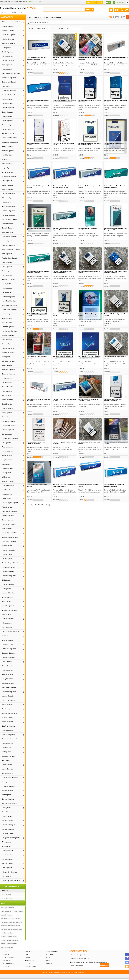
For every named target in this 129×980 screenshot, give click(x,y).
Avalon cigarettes (7, 400)
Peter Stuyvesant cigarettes (11, 632)
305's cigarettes (7, 627)
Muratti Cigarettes (7, 185)
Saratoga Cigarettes (8, 344)
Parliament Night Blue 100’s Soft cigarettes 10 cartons (63, 272)
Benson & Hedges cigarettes (11, 73)
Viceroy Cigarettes (8, 241)
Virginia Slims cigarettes (9, 237)
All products (8, 964)
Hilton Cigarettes (7, 69)
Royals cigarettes (7, 855)
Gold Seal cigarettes (8, 756)
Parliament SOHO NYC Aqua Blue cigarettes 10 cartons (89, 400)
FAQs (26, 955)
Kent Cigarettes (7, 155)
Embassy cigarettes (8, 833)
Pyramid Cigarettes (8, 335)
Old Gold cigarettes (8, 606)
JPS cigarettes (6, 842)
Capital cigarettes (7, 417)
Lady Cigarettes (7, 460)
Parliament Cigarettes (9, 43)
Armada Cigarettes (8, 387)
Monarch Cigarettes (8, 696)
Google (49, 964)
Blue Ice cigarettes (8, 730)
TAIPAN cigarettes (8, 821)
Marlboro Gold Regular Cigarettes (12, 922)
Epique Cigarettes (7, 112)
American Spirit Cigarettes (10, 258)
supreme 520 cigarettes (9, 713)
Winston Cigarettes (8, 39)
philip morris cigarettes (9, 541)
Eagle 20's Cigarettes (9, 280)
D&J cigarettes (7, 752)
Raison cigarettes (7, 705)
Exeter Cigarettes (7, 670)
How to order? (52, 952)
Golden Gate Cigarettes (9, 138)
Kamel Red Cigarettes (9, 301)
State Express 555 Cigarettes (11, 249)
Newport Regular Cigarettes (10, 940)
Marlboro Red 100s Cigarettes (10, 926)
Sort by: (31, 28)
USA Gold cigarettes (8, 361)
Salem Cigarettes (7, 224)
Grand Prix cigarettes (9, 297)
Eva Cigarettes (7, 443)
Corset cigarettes (7, 765)
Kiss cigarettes (7, 159)
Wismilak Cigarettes (8, 151)
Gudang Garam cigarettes (10, 142)
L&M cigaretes (6, 48)
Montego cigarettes (8, 640)
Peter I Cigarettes (7, 189)
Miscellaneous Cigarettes (10, 537)
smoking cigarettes (7, 947)
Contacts (28, 952)
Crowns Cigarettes (8, 666)
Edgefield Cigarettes (8, 657)
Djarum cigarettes (7, 121)
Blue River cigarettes (8, 726)
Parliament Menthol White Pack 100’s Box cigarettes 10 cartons (115, 229)
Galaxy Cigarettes (7, 451)
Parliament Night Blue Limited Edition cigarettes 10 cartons (116, 272)
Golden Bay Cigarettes (9, 649)
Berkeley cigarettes (8, 799)
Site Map (28, 964)
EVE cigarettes (7, 580)
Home (89, 2)
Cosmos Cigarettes (8, 430)
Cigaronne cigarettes (8, 374)
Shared (6, 955)
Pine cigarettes (7, 808)
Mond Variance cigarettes (10, 778)
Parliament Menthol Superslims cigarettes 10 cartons (88, 229)
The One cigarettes (8, 829)
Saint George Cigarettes (9, 511)
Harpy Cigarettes (7, 456)
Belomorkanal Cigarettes (10, 82)
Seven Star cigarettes (9, 812)
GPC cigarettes (7, 292)
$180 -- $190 (6, 894)
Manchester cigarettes (9, 91)
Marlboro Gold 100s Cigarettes (11, 919)
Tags (48, 961)
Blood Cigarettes (7, 413)
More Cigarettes (7, 181)
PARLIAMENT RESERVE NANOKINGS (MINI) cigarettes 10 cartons (90, 357)
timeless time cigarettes (9, 610)
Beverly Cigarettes (8, 408)
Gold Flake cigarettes (9, 567)
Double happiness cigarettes (11, 881)
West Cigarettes (7, 65)
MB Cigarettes (6, 846)
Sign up (100, 2)
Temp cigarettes (7, 529)
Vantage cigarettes (8, 619)
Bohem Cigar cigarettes (9, 533)
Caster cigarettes (7, 748)
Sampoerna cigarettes (9, 134)
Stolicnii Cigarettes (8, 516)
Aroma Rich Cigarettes (9, 78)
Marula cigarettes (7, 769)
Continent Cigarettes (8, 426)
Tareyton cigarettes (8, 353)
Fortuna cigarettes (8, 288)
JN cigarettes (6, 760)
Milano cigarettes (7, 773)
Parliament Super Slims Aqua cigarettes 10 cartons (113, 400)
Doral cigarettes (7, 275)
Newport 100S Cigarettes (9, 937)
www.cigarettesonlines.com (62, 972)
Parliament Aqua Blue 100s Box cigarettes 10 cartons (37, 58)
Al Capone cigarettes (8, 786)
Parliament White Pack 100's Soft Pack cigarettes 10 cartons (64, 485)
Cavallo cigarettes (7, 743)
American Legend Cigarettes (11, 563)
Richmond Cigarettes (8, 211)
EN (107, 2)
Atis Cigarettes (7, 395)
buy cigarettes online (8, 908)
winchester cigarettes (9, 550)
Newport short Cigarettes (9, 944)
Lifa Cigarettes (6, 473)
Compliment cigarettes (9, 421)
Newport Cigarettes (8, 26)
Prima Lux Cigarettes (8, 198)
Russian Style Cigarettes (10, 219)
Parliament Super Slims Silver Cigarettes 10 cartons (36, 443)
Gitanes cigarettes (8, 559)
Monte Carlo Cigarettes (9, 177)
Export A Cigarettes (8, 584)
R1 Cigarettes (6, 202)
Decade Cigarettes (8, 683)
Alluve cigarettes (7, 816)
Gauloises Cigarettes (8, 125)
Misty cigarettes (7, 322)
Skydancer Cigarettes (9, 653)
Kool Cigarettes (7, 164)
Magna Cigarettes (7, 168)
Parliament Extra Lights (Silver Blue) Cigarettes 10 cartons (89, 144)
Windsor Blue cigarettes (9, 872)
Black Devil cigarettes (9, 735)
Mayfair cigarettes (7, 597)
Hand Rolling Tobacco (9, 524)
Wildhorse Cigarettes (8, 370)
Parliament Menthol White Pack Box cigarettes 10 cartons (38, 272)
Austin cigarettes (7, 795)
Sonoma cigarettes (8, 348)
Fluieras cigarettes (8, 447)
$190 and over (7, 898)
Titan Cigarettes (7, 546)
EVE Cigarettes (7, 284)
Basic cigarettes (7, 262)
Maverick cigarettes (8, 314)
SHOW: (62, 28)
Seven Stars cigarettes (9, 692)
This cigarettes (7, 614)
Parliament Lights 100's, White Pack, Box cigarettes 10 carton (64, 186)
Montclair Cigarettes (8, 327)
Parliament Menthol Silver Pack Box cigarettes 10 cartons (64, 229)
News (48, 958)
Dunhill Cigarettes (7, 52)
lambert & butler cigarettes (10, 305)
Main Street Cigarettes (9, 687)
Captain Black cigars (8, 825)
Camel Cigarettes (7, 56)
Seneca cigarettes (8, 554)
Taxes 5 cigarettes (8, 718)
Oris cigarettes (6, 782)
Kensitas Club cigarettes (9, 803)
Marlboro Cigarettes (8, 31)
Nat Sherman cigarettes (9, 331)
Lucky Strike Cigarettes (9, 35)
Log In (94, 2)
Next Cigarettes (7, 490)
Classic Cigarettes (8, 99)
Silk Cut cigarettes (8, 859)
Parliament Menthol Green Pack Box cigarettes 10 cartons (115, 186)
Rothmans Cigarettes (9, 215)
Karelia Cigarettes (7, 146)
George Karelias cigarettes (10, 739)
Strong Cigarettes (7, 520)
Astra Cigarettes (7, 391)
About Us (50, 955)
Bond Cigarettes (7, 86)
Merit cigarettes (7, 318)
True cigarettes (7, 357)
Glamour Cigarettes (8, 129)
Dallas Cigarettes (7, 104)
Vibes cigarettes (7, 868)
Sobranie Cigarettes (8, 228)
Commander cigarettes (9, 576)
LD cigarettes (6, 464)
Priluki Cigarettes (7, 507)
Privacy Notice (30, 967)
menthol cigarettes (7, 933)
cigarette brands (18, 911)
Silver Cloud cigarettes (9, 700)
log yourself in (34, 2)
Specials (6, 961)
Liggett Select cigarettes (9, 310)
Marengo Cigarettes (8, 481)
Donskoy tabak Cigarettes (10, 438)
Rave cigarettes (7, 340)
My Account (29, 961)
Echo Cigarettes (7, 662)
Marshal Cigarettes (8, 486)
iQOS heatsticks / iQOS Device (12, 22)
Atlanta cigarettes (7, 722)
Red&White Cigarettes (9, 207)
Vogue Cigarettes (7, 232)
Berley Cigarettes (7, 679)
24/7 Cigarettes (7, 876)
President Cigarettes (8, 194)
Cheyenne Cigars (7, 645)
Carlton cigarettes (7, 271)
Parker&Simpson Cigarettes (11, 503)
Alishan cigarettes (7, 790)
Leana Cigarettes (7, 468)
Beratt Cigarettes (7, 404)
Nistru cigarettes (7, 494)
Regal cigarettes (7, 378)
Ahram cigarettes (7, 383)
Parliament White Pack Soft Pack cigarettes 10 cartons (114, 485)
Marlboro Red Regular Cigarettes (11, 929)
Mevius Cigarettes (8, 172)
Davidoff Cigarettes (8, 108)
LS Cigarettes (6, 477)
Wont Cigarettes (7, 254)
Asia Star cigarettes (8, 709)
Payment (28, 958)
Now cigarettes (7, 602)
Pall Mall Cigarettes (8, 61)
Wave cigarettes (7, 365)
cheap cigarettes (6, 911)
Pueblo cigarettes (7, 636)
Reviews (6, 967)
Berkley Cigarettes (8, 675)
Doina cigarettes (7, 434)
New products (9, 958)
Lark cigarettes (7, 589)
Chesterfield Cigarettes (9, 95)
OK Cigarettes (6, 499)
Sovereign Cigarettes (8, 245)
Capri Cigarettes (7, 267)
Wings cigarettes (7, 623)
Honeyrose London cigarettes (11, 838)
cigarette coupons (7, 915)
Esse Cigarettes (7, 116)
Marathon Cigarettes (8, 593)
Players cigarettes (7, 851)
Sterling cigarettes (8, 863)
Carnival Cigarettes (8, 572)
